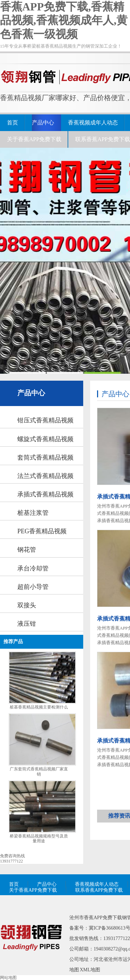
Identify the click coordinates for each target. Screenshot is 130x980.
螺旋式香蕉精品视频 (45, 439)
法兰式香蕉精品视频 (45, 476)
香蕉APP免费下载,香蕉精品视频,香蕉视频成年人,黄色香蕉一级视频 (64, 20)
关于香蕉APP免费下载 (34, 139)
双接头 (27, 605)
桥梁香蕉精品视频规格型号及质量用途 (39, 839)
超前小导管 (33, 587)
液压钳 (27, 624)
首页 (12, 123)
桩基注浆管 (33, 513)
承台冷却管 (33, 568)
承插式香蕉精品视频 (45, 494)
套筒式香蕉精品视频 (45, 457)
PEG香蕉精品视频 (42, 531)
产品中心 (43, 123)
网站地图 (8, 978)
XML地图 (90, 970)
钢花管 (27, 550)
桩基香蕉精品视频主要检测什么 (39, 707)
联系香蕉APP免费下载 (102, 139)
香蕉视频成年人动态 (93, 123)
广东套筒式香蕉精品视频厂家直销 (39, 772)
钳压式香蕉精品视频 (45, 420)
